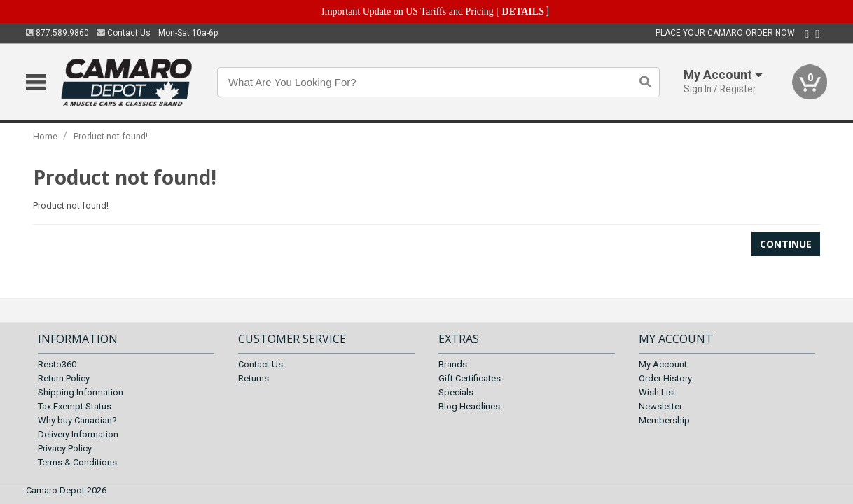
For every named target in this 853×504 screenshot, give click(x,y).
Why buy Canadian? (77, 420)
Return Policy (64, 378)
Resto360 (57, 364)
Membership (664, 420)
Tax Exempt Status (75, 406)
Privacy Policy (65, 448)
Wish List (657, 392)
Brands (453, 364)
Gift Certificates (470, 378)
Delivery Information (78, 434)
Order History (665, 378)
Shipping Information (81, 392)
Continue (786, 244)
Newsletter (660, 406)
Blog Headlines (469, 406)
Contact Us (124, 33)
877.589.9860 (57, 33)
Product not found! (111, 136)
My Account (663, 364)
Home (45, 136)
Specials (456, 392)
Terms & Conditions (77, 462)
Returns (254, 378)
